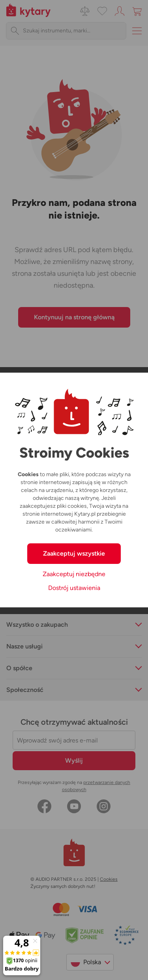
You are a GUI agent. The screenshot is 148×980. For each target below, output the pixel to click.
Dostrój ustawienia (74, 588)
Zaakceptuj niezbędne (74, 574)
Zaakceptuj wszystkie (74, 553)
